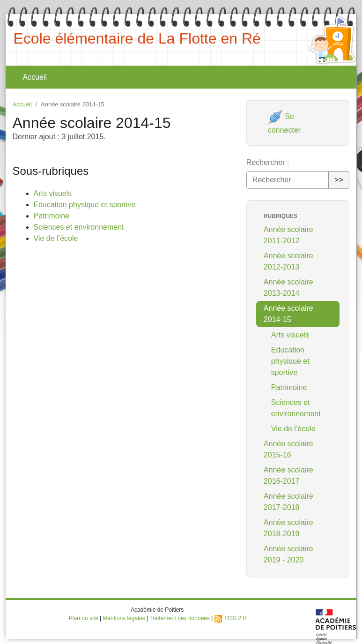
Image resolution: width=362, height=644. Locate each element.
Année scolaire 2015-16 (288, 449)
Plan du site (84, 618)
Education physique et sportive (85, 205)
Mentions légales (124, 618)
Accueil (35, 77)
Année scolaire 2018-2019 (288, 528)
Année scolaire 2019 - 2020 (288, 554)
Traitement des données (180, 618)
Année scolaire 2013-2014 (288, 288)
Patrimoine (52, 216)
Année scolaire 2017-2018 (288, 502)
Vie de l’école (56, 238)
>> (339, 180)
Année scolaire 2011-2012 (288, 235)
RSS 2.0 (230, 618)
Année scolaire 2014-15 (288, 314)
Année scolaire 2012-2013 (288, 261)
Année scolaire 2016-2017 (288, 476)
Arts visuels (53, 193)
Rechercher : (268, 162)
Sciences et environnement (79, 227)
